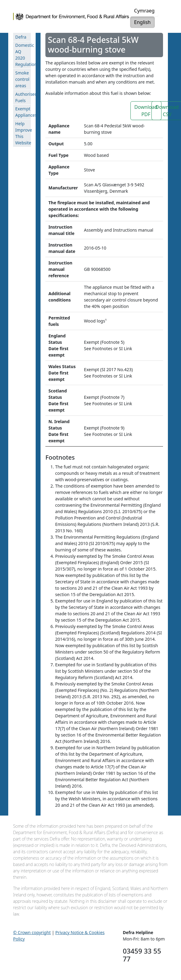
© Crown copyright (32, 932)
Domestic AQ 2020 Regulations (23, 55)
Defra (21, 37)
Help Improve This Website (23, 133)
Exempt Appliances (23, 112)
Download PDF (146, 111)
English (142, 22)
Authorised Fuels (23, 97)
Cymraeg (144, 11)
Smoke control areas (22, 79)
